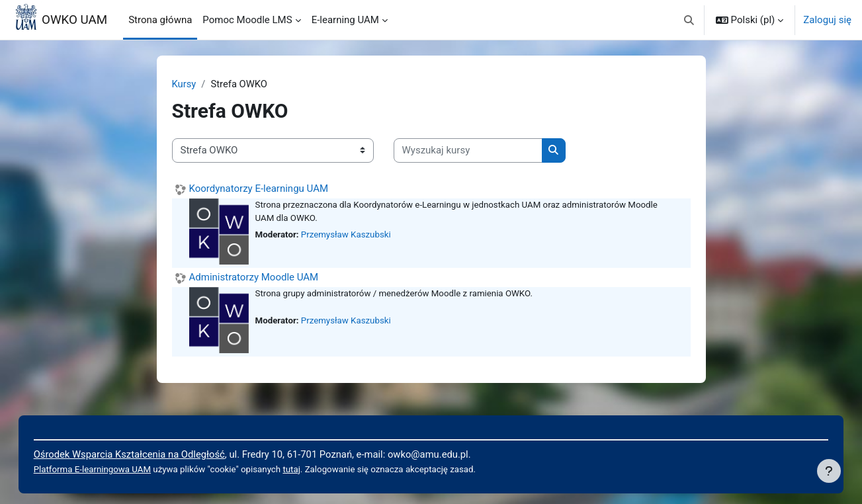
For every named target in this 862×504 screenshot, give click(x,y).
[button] (689, 20)
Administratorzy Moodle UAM (254, 277)
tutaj (309, 469)
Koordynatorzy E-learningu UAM (259, 189)
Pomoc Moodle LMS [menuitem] (247, 20)
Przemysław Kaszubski (347, 235)
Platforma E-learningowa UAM (107, 469)
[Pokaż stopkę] (829, 471)
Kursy (184, 84)
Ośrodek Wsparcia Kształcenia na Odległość (144, 454)
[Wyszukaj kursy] (468, 151)
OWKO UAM (74, 20)
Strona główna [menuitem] (160, 20)
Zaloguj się (827, 20)
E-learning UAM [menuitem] (345, 20)
